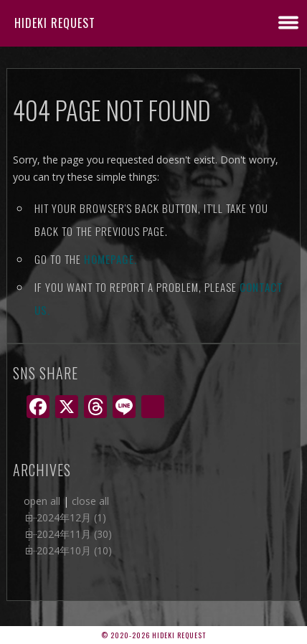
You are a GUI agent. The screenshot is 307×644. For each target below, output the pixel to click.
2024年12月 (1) (71, 517)
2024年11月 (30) (74, 534)
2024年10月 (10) (74, 550)
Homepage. (110, 259)
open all (42, 501)
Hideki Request (55, 23)
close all (90, 501)
